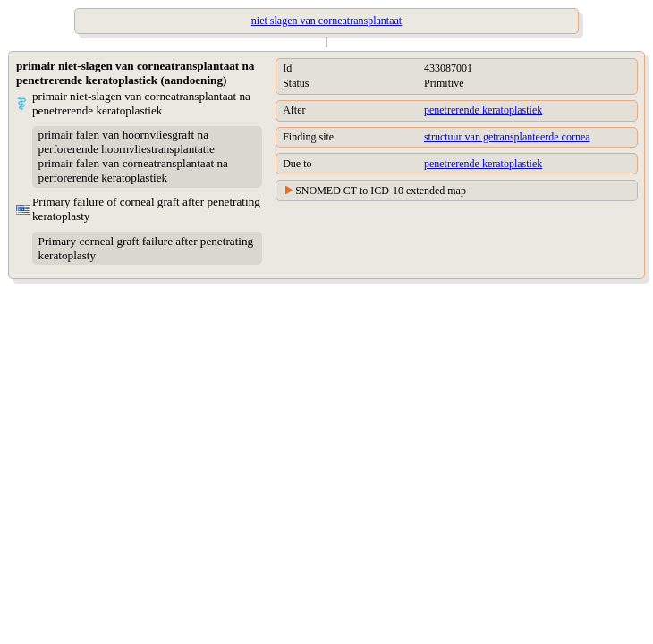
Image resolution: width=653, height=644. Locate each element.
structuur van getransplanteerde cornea (507, 137)
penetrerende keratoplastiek (483, 110)
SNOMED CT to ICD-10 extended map (381, 191)
